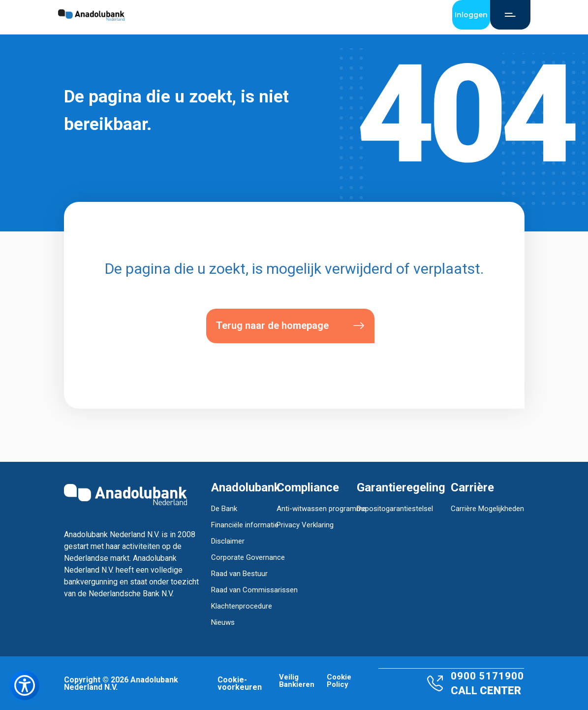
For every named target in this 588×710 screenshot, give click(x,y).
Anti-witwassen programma (322, 509)
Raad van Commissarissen (254, 590)
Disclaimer (228, 541)
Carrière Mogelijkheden (487, 509)
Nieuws (223, 622)
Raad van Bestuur (239, 574)
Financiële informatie (245, 525)
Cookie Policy (339, 681)
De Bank (224, 509)
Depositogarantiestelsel (395, 509)
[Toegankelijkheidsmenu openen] (25, 685)
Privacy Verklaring (305, 525)
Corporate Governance (248, 557)
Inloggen (471, 15)
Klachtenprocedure (242, 606)
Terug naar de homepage (290, 326)
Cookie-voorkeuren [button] (240, 683)
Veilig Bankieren (297, 681)
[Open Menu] (510, 15)
